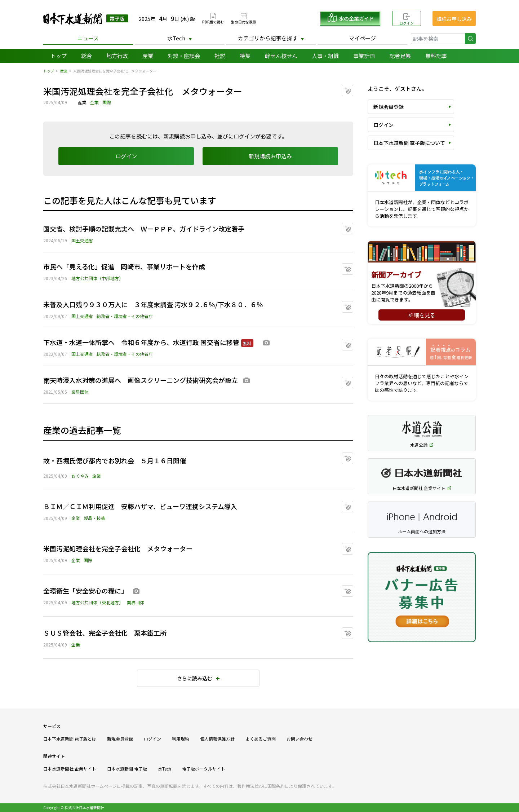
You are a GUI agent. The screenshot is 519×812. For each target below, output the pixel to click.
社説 (220, 56)
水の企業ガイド (356, 18)
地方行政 (117, 56)
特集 (245, 56)
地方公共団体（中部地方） (97, 278)
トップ (59, 56)
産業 (148, 56)
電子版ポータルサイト (204, 769)
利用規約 (181, 739)
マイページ (362, 38)
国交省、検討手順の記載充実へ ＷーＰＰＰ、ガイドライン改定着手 (144, 229)
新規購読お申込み (270, 156)
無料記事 (436, 56)
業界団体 (80, 392)
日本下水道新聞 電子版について (409, 143)
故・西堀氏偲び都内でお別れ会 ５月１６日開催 (115, 460)
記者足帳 (400, 56)
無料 (247, 343)
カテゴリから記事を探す (268, 38)
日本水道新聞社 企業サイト (70, 769)
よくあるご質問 (261, 739)
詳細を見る (422, 315)
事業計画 (364, 56)
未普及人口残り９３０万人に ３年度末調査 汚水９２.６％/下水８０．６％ (153, 304)
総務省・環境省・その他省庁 (125, 316)
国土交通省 (82, 240)
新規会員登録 (389, 107)
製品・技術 (94, 518)
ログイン (407, 23)
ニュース (88, 38)
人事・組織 (325, 56)
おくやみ (80, 476)
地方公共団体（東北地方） (97, 602)
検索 (470, 39)
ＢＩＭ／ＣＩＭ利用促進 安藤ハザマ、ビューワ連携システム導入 (140, 506)
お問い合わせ (300, 739)
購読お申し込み (454, 19)
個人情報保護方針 (217, 739)
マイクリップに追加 (353, 88)
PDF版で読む (213, 21)
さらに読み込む (195, 678)
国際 (107, 102)
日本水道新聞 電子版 (127, 769)
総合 (86, 56)
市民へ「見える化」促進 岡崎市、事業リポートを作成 (124, 266)
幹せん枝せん (281, 56)
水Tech (176, 38)
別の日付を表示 (244, 21)
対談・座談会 (184, 56)
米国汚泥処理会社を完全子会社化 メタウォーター (118, 548)
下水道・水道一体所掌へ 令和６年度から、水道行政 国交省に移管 (141, 342)
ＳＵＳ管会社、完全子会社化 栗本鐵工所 (105, 633)
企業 (94, 102)
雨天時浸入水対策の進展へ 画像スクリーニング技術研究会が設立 (141, 380)
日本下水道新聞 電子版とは (70, 739)
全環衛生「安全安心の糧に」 (85, 591)
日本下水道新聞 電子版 (86, 19)
